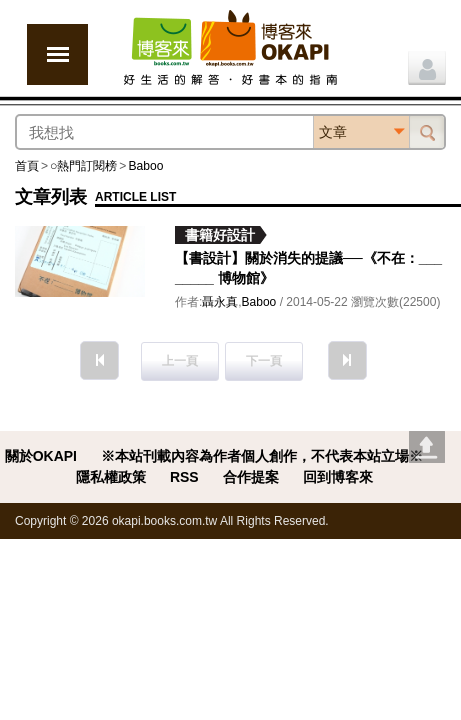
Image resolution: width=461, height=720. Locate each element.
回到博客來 (338, 477)
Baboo (145, 166)
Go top (427, 447)
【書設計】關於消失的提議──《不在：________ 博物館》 (308, 268)
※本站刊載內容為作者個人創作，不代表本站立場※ (262, 456)
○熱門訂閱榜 (83, 166)
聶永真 (220, 302)
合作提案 (251, 477)
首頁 (27, 166)
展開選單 (57, 54)
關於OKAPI (41, 456)
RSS (184, 477)
